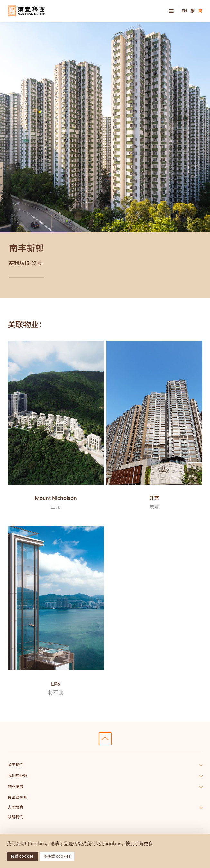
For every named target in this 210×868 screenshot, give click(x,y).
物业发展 (15, 787)
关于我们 (15, 765)
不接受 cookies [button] (57, 856)
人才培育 (15, 807)
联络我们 (15, 817)
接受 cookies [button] (22, 856)
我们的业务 (17, 776)
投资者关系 (17, 797)
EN (184, 11)
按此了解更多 (139, 844)
